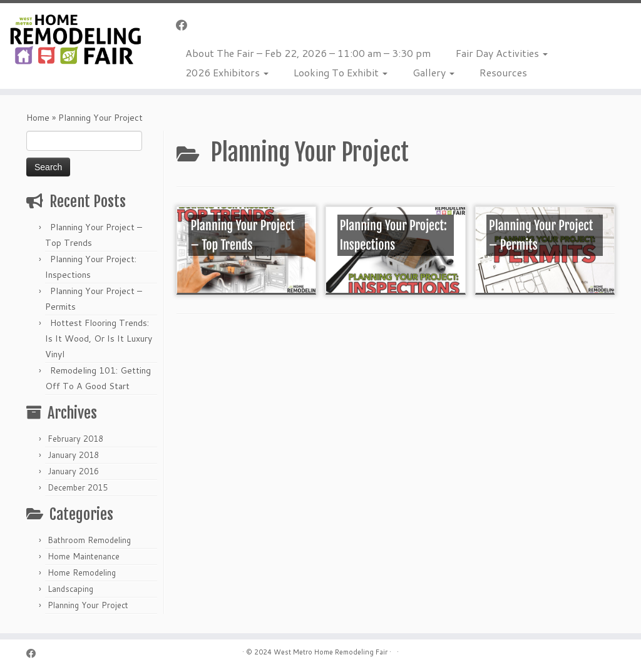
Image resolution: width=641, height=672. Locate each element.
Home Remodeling (82, 573)
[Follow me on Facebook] (186, 25)
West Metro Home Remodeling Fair (331, 652)
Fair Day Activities (502, 53)
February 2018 (75, 439)
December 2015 (78, 487)
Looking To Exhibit (341, 72)
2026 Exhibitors (227, 72)
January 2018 (73, 455)
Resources (503, 72)
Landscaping (70, 589)
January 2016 (73, 471)
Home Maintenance (84, 556)
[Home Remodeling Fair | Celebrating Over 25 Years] (75, 39)
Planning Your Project (88, 605)
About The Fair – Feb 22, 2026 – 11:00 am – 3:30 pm (308, 53)
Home (38, 118)
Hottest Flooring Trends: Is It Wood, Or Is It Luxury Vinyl (99, 339)
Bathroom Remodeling (89, 540)
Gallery (433, 72)
